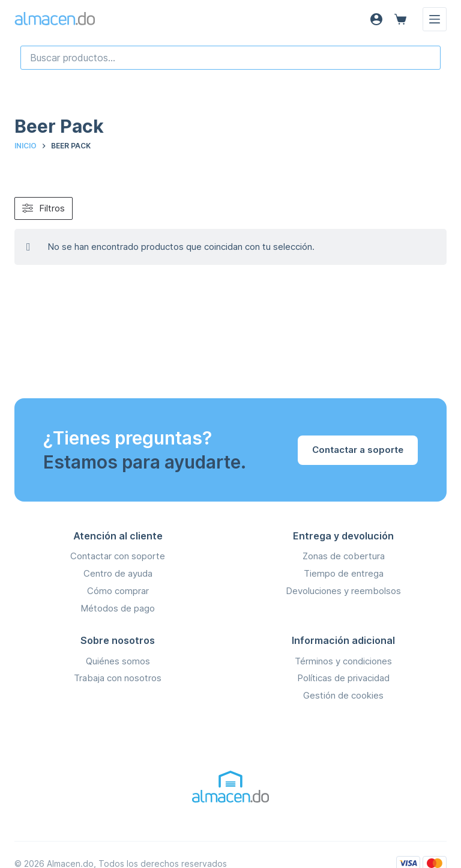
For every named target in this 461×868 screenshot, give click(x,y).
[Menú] (435, 19)
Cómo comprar (118, 591)
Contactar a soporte (358, 450)
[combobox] (230, 58)
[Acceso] (376, 19)
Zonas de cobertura (344, 556)
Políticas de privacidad (343, 678)
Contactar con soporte (118, 556)
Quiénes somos (118, 661)
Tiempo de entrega (344, 573)
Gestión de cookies (343, 695)
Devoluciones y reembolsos (343, 591)
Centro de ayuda (118, 573)
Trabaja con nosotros (118, 678)
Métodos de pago (118, 608)
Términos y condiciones (343, 661)
